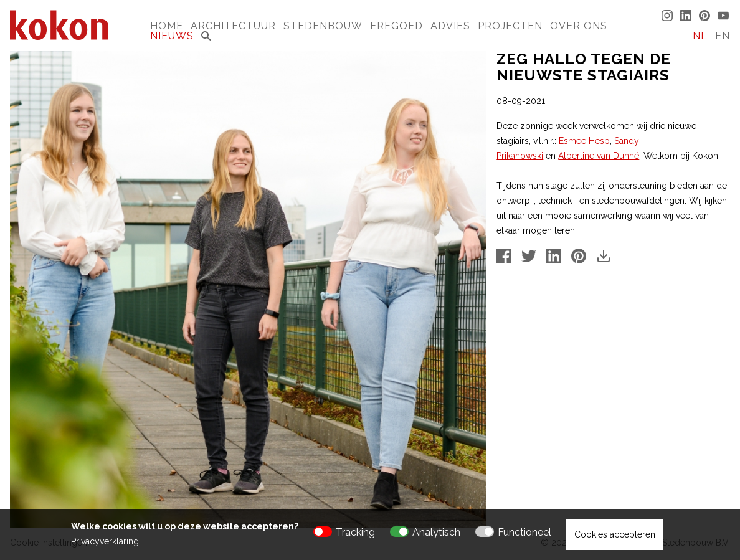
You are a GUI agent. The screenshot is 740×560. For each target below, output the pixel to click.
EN (723, 36)
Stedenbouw (323, 26)
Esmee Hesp (584, 141)
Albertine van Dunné (599, 156)
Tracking (355, 532)
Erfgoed (396, 26)
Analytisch (436, 532)
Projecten (510, 26)
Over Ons (579, 26)
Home (167, 26)
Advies (450, 26)
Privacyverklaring (105, 541)
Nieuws (172, 36)
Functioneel (524, 532)
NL (700, 36)
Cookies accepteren (615, 534)
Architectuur (233, 26)
